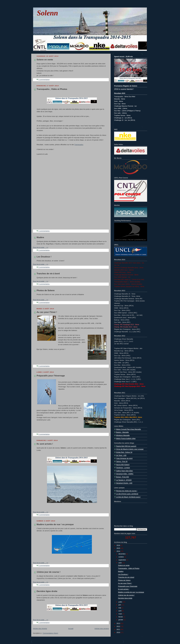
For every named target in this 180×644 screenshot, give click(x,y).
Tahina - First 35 (122, 462)
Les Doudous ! (44, 257)
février (121, 617)
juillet (120, 602)
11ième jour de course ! (48, 572)
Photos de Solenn (46, 290)
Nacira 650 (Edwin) (123, 465)
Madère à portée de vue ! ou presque (55, 524)
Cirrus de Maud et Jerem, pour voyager (130, 449)
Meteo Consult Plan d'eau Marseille (128, 429)
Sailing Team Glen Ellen (124, 471)
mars (120, 614)
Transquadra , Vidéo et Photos (52, 89)
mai (120, 608)
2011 (119, 629)
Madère (40, 237)
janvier (121, 620)
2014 (119, 551)
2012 (119, 626)
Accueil (71, 629)
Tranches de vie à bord (48, 274)
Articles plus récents (40, 629)
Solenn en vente (45, 60)
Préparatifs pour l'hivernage (51, 376)
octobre (121, 557)
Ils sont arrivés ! (45, 444)
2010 (119, 632)
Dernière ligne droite (47, 591)
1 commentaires (44, 231)
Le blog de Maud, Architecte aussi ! (128, 497)
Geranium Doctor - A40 (124, 483)
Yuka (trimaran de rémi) (124, 458)
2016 (119, 545)
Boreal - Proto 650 (122, 477)
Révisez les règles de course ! (127, 491)
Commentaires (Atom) (50, 633)
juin (120, 605)
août (120, 563)
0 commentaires (44, 80)
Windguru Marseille (123, 435)
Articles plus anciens (102, 629)
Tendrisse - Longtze (123, 468)
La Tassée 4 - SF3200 (124, 480)
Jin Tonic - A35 (121, 455)
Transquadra (79, 145)
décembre (122, 554)
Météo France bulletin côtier (126, 439)
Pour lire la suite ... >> (41, 247)
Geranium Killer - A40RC (125, 474)
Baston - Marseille (122, 432)
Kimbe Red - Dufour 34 (124, 452)
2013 (119, 623)
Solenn (47, 13)
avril (120, 611)
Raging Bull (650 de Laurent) (126, 446)
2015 (119, 548)
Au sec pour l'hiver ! (47, 312)
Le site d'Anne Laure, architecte (127, 494)
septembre (122, 560)
